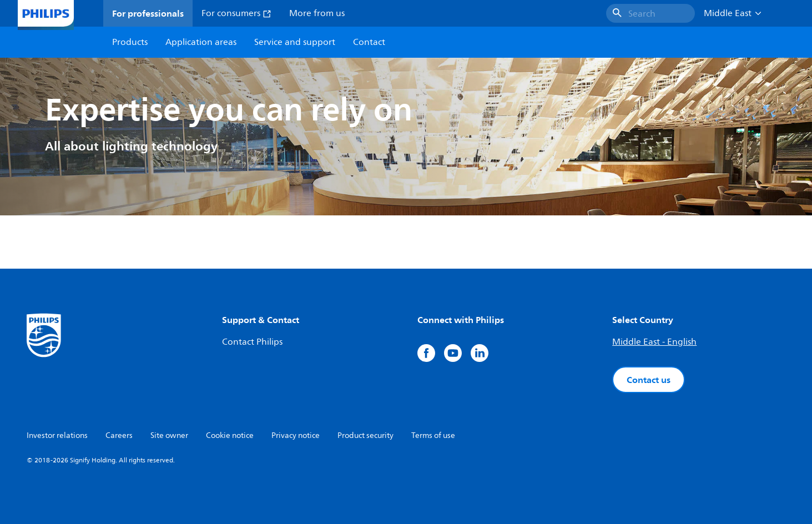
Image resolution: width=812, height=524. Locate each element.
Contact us (649, 380)
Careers (119, 435)
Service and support (295, 42)
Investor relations (57, 435)
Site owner (169, 435)
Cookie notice (230, 435)
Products (130, 42)
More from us (317, 13)
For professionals (148, 13)
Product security (365, 435)
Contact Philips (252, 342)
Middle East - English (654, 342)
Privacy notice (296, 435)
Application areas (201, 42)
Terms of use (433, 435)
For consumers (236, 13)
